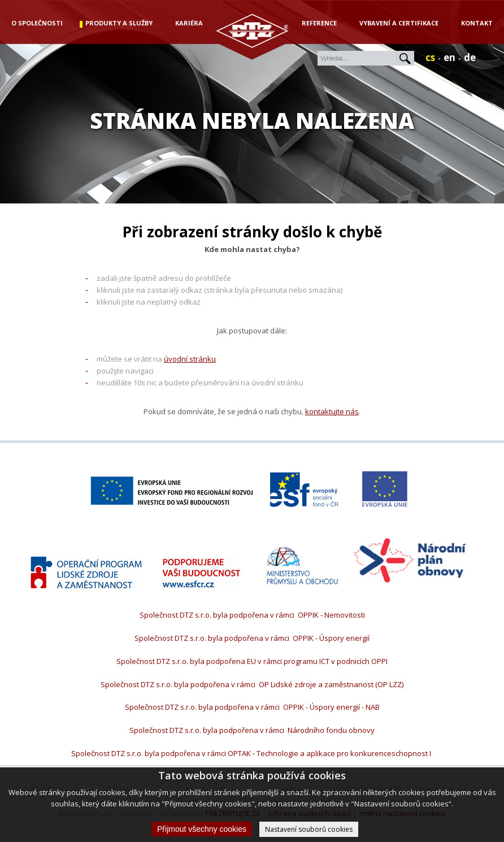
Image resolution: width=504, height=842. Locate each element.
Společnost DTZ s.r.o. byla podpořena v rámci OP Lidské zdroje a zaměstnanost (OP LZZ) (252, 684)
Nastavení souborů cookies (309, 829)
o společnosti (37, 23)
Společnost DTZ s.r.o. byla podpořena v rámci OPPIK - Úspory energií (252, 638)
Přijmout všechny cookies (202, 829)
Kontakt (477, 23)
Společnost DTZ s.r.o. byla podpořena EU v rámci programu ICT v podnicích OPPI (252, 661)
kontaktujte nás (332, 411)
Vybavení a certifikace (399, 23)
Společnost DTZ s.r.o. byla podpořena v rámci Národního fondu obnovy (252, 730)
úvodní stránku (190, 359)
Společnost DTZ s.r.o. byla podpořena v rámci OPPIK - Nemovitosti (252, 615)
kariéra (189, 23)
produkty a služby (119, 23)
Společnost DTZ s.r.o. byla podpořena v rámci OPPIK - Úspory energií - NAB (252, 707)
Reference (319, 23)
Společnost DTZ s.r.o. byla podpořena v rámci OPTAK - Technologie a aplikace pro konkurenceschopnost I (252, 753)
